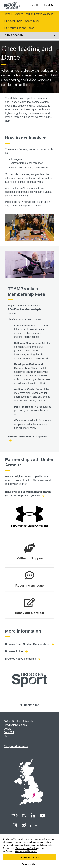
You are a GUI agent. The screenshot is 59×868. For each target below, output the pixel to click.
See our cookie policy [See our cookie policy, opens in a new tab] (26, 851)
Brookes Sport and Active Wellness (34, 14)
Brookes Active (16, 651)
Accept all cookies (30, 857)
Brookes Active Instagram (23, 659)
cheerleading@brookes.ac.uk (35, 168)
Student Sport (14, 21)
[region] (29, 851)
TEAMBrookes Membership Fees (27, 439)
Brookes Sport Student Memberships (29, 644)
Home (7, 14)
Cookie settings (29, 864)
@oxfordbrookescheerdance (27, 163)
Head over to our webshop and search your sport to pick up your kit (28, 494)
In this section (29, 35)
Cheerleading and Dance (20, 28)
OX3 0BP (9, 732)
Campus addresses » (16, 746)
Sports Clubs (32, 21)
